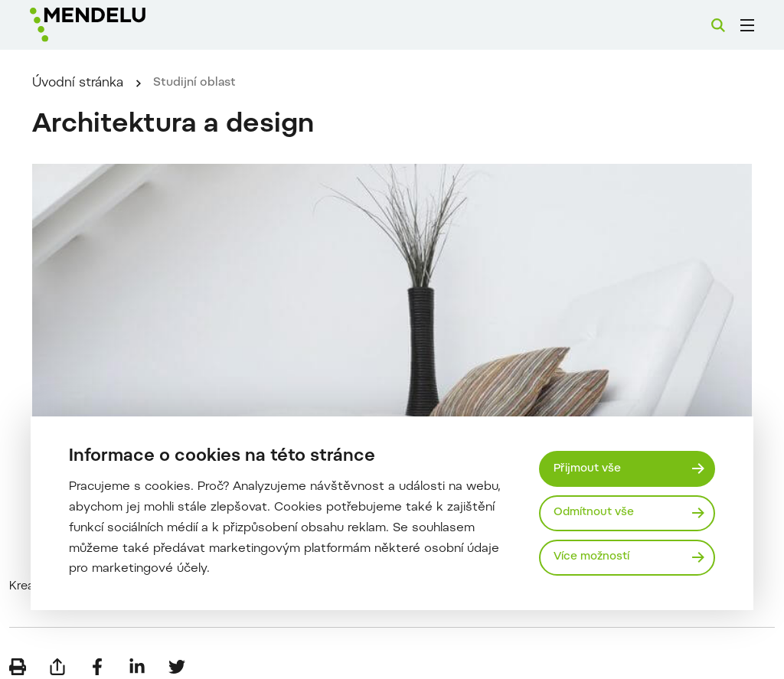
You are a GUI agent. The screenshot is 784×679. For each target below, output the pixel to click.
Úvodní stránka (105, 103)
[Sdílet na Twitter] (177, 656)
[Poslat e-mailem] (57, 656)
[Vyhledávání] (718, 25)
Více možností (594, 558)
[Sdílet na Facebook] (97, 656)
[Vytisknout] (18, 656)
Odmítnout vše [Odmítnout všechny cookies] (596, 513)
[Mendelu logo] (113, 25)
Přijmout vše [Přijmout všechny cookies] (590, 467)
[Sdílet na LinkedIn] (137, 656)
